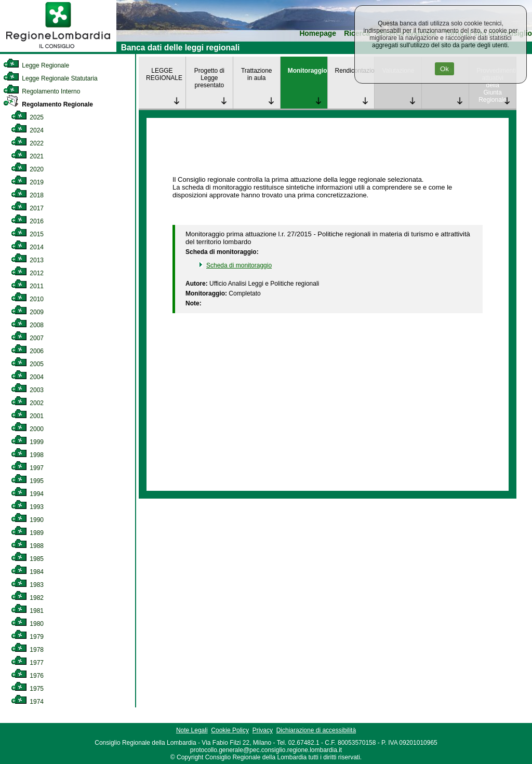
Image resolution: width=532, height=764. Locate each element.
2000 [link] (27, 429)
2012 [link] (27, 273)
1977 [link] (27, 663)
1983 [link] (27, 585)
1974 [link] (27, 702)
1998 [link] (27, 455)
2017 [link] (27, 208)
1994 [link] (27, 494)
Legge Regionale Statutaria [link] (50, 78)
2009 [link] (27, 312)
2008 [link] (27, 325)
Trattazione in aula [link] (257, 74)
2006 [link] (27, 351)
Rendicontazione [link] (355, 71)
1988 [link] (27, 546)
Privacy (263, 730)
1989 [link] (27, 533)
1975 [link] (27, 689)
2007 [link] (27, 338)
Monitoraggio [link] (308, 71)
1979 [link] (27, 637)
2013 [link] (27, 260)
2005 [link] (27, 364)
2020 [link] (27, 169)
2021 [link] (27, 156)
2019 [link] (27, 182)
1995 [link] (27, 481)
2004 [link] (27, 377)
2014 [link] (27, 247)
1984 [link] (27, 572)
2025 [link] (27, 117)
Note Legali (192, 730)
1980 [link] (27, 624)
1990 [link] (27, 520)
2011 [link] (27, 286)
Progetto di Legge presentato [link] (209, 78)
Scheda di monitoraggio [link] (239, 265)
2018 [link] (27, 195)
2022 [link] (27, 143)
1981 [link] (27, 611)
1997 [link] (27, 468)
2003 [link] (27, 390)
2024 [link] (27, 130)
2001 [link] (27, 416)
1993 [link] (27, 507)
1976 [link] (27, 676)
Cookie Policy (230, 730)
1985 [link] (27, 559)
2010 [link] (27, 299)
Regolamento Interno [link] (42, 91)
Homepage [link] (318, 33)
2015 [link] (27, 234)
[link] (58, 50)
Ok (444, 69)
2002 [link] (27, 403)
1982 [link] (27, 598)
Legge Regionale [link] (36, 65)
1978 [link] (27, 650)
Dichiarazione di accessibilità (316, 730)
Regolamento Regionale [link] (48, 104)
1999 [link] (27, 442)
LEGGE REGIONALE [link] (164, 74)
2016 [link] (27, 221)
